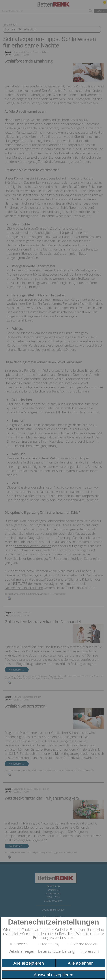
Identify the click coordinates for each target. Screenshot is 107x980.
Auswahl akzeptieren (54, 975)
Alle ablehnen (81, 963)
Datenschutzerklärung (56, 951)
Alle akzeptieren (29, 963)
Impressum (90, 951)
